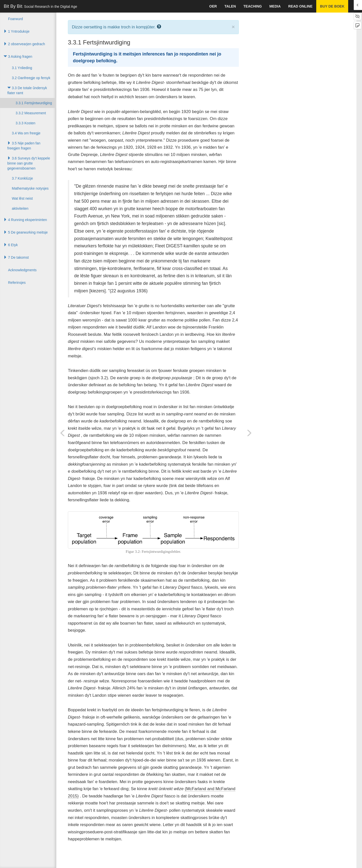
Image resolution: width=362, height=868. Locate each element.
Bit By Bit (40, 6)
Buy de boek (332, 6)
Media (275, 6)
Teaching (253, 6)
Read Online (300, 6)
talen (230, 6)
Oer (213, 6)
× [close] (233, 27)
